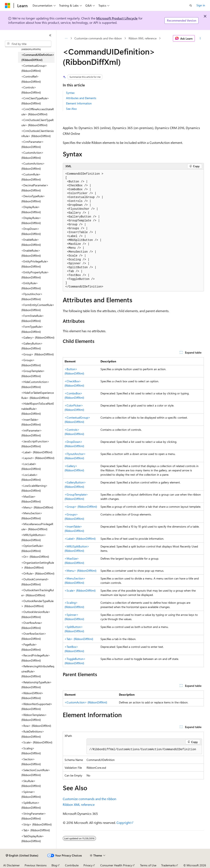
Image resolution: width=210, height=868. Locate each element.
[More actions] (200, 38)
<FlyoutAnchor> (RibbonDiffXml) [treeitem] (32, 297)
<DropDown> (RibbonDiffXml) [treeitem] (31, 231)
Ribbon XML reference (143, 38)
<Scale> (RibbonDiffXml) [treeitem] (37, 742)
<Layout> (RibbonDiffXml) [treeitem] (38, 458)
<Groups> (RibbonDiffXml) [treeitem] (31, 363)
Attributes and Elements (81, 98)
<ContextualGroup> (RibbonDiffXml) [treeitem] (34, 68)
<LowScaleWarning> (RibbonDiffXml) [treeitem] (34, 488)
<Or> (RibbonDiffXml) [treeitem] (35, 557)
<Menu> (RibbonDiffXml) (80, 571)
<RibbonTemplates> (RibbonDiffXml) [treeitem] (34, 717)
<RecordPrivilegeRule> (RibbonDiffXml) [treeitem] (36, 658)
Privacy (88, 865)
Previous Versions (36, 865)
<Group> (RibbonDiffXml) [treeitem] (38, 354)
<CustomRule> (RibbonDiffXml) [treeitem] (31, 177)
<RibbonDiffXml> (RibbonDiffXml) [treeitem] (32, 696)
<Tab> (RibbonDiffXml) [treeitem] (36, 830)
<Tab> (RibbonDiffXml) (79, 639)
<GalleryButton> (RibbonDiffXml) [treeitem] (32, 346)
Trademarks (168, 865)
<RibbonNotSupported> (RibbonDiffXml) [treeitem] (37, 707)
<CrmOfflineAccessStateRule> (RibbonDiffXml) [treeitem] (38, 112)
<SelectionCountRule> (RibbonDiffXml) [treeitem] (36, 773)
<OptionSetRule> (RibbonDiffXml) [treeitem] (33, 548)
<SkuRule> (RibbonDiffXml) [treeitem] (31, 783)
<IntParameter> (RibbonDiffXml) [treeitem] (32, 433)
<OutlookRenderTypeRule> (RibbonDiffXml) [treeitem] (37, 603)
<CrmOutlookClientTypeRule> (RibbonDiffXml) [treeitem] (37, 123)
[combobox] (28, 44)
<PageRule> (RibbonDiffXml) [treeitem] (31, 647)
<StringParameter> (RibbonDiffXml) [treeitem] (34, 816)
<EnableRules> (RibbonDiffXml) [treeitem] (31, 253)
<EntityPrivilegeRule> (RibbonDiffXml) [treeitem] (35, 264)
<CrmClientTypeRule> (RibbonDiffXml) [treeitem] (35, 101)
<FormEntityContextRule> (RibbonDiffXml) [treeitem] (38, 307)
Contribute (72, 865)
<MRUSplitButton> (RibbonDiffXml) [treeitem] (34, 537)
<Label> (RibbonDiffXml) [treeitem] (37, 452)
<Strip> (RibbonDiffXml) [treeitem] (37, 824)
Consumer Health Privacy (116, 865)
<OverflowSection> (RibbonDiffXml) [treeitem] (34, 636)
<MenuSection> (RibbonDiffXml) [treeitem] (32, 516)
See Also (71, 109)
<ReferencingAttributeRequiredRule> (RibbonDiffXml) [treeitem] (38, 671)
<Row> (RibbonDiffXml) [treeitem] (36, 726)
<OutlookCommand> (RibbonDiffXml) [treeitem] (35, 582)
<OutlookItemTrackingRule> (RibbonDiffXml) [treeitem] (38, 593)
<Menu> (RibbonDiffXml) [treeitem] (37, 507)
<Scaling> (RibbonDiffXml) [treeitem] (31, 751)
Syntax (70, 93)
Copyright (124, 823)
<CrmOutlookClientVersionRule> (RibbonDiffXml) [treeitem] (38, 133)
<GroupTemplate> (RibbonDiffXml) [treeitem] (33, 373)
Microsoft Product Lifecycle (117, 18)
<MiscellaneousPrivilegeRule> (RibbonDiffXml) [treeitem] (37, 527)
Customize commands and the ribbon (98, 38)
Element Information (79, 103)
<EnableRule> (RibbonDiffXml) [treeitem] (31, 242)
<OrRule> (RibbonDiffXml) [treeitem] (38, 573)
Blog (54, 865)
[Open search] (191, 6)
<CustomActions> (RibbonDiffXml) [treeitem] (33, 166)
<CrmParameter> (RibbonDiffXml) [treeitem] (33, 144)
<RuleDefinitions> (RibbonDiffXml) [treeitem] (33, 734)
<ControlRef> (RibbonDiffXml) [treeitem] (31, 79)
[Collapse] (50, 35)
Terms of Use (148, 865)
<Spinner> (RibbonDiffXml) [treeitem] (31, 794)
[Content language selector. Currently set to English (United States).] (22, 855)
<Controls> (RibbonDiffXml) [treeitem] (31, 90)
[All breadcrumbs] (66, 38)
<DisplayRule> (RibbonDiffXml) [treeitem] (31, 210)
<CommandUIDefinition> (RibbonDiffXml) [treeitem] (38, 57)
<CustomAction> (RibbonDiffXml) (86, 702)
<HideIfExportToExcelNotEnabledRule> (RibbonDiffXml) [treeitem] (38, 409)
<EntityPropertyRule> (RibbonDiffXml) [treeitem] (35, 275)
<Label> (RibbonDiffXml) (80, 539)
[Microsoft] (8, 6)
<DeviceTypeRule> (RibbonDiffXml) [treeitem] (33, 199)
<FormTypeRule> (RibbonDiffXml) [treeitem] (32, 329)
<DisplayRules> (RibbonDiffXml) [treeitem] (31, 220)
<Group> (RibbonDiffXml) (81, 507)
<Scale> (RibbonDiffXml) (80, 590)
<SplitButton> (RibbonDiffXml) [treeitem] (31, 805)
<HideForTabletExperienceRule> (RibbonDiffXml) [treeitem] (38, 395)
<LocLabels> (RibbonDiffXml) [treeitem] (31, 477)
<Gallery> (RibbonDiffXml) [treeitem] (38, 337)
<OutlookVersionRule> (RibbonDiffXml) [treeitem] (36, 614)
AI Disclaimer (11, 865)
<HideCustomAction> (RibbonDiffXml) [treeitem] (35, 384)
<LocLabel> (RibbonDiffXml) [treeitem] (31, 466)
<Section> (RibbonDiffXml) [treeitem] (31, 762)
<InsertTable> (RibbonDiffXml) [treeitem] (31, 422)
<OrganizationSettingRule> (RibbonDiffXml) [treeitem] (38, 565)
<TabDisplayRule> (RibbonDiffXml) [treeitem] (33, 839)
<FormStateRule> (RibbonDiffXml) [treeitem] (33, 318)
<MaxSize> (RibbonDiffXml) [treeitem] (31, 499)
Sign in (201, 5)
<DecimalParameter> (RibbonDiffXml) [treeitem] (35, 188)
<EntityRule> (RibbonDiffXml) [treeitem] (31, 286)
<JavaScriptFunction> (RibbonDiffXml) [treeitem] (35, 444)
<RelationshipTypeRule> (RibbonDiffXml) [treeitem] (37, 685)
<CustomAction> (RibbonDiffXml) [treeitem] (32, 155)
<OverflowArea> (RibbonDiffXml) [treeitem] (32, 625)
